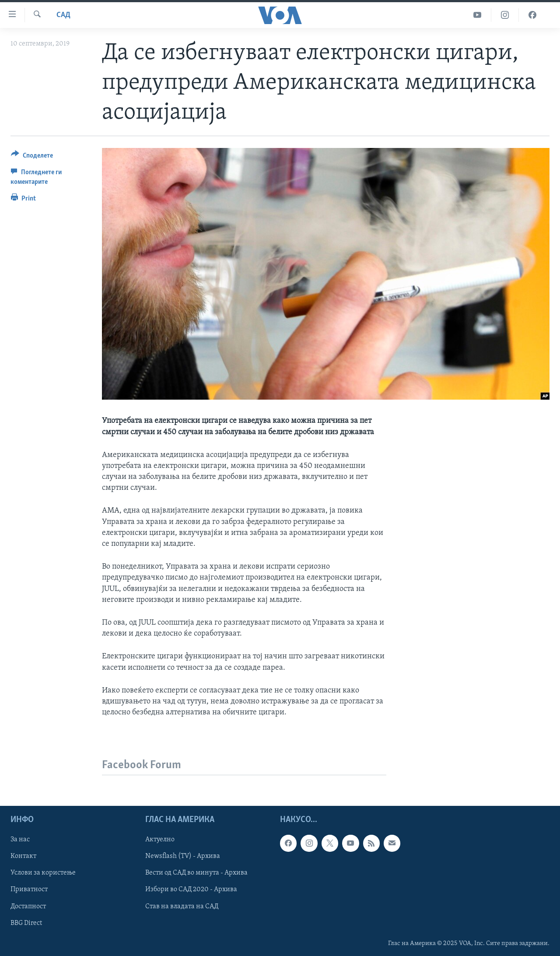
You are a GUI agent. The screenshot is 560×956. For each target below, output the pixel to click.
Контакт (23, 857)
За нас (20, 840)
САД (63, 15)
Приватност (29, 890)
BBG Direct (26, 923)
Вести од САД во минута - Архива (196, 873)
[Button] (32, 157)
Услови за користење (43, 873)
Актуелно (160, 840)
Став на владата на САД (182, 907)
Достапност (28, 907)
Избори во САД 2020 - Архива (191, 890)
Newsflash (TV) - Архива (183, 857)
